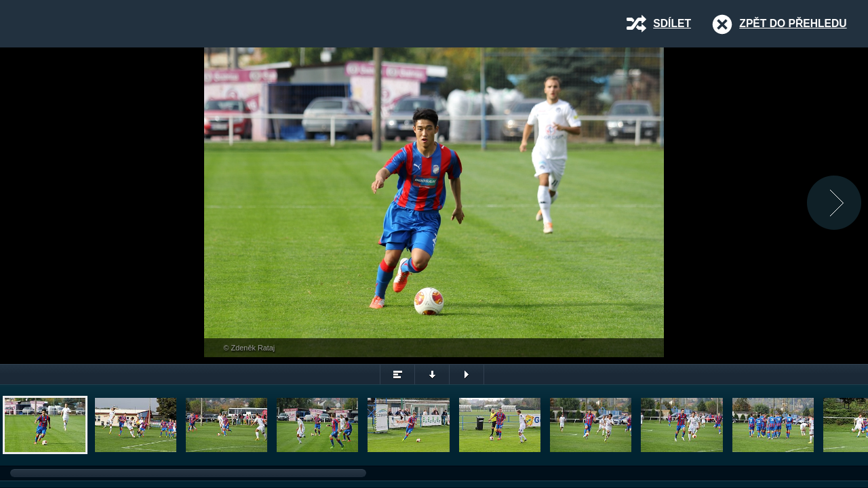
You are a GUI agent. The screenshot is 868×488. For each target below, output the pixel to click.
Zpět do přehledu (793, 23)
